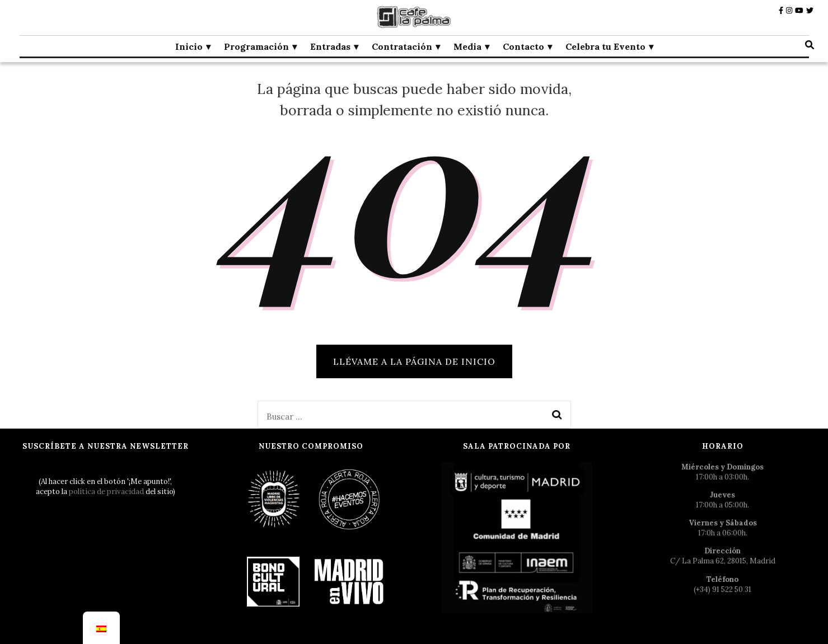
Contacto (523, 46)
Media (467, 46)
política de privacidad (106, 492)
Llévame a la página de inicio (414, 361)
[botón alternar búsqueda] (810, 45)
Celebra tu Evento (605, 46)
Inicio (189, 46)
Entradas (330, 46)
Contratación (402, 46)
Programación (256, 46)
